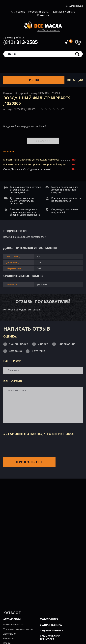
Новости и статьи (39, 12)
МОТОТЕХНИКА (49, 619)
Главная (8, 93)
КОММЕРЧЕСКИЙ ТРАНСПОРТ (50, 638)
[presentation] (29, 446)
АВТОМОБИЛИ (12, 619)
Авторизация (76, 6)
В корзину (43, 141)
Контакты (43, 15)
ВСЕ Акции (75, 80)
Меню (34, 80)
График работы (14, 38)
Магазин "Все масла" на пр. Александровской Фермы (35, 164)
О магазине (18, 12)
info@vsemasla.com (49, 30)
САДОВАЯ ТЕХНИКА (52, 630)
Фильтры (9, 638)
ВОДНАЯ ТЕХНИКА (51, 625)
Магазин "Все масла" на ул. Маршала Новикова (31, 160)
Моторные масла (13, 624)
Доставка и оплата (64, 12)
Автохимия (10, 634)
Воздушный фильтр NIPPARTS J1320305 (38, 93)
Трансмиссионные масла (18, 629)
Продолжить (29, 462)
